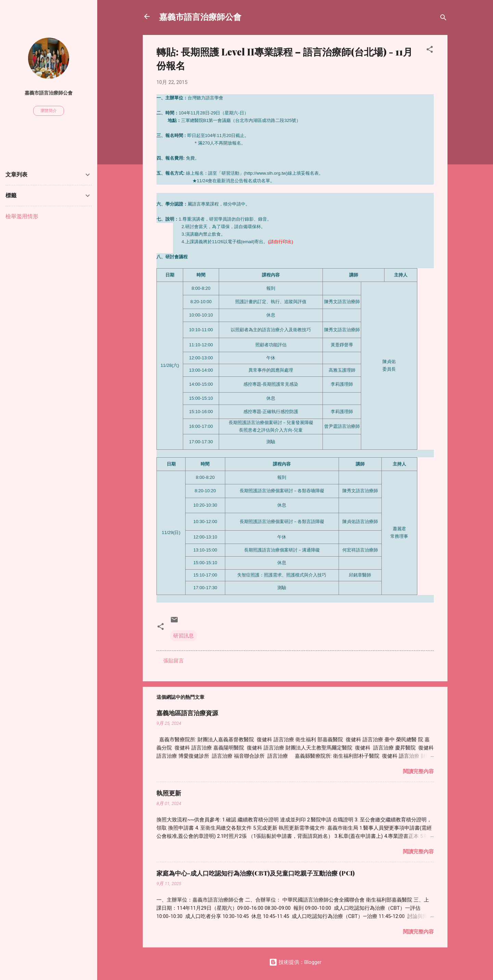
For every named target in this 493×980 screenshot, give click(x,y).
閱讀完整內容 (418, 771)
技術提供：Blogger (295, 962)
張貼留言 (174, 661)
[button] (430, 51)
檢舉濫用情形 (22, 216)
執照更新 (169, 793)
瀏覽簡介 (49, 111)
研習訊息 (184, 636)
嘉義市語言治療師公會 (200, 16)
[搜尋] (443, 19)
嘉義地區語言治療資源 (187, 713)
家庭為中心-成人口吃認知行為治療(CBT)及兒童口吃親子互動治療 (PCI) (256, 873)
